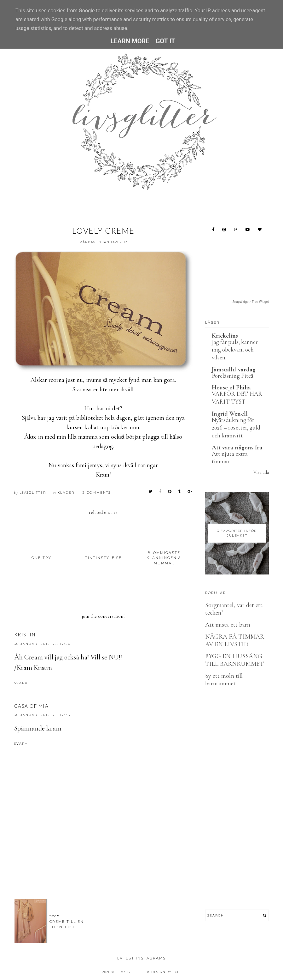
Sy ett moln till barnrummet (224, 680)
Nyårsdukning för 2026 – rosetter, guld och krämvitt (236, 428)
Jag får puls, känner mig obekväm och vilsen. (235, 350)
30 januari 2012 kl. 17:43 (42, 715)
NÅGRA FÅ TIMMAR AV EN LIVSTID (235, 640)
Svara (21, 683)
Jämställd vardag (234, 370)
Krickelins (225, 336)
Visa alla (261, 472)
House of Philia (231, 388)
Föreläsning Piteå (233, 376)
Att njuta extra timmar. (230, 458)
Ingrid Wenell (230, 414)
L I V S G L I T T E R (132, 972)
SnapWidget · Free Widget (251, 302)
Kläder (66, 493)
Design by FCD (166, 972)
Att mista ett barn (228, 625)
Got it (165, 41)
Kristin (25, 634)
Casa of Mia (32, 706)
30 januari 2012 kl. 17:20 (42, 644)
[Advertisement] (129, 860)
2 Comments (97, 493)
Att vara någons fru (237, 448)
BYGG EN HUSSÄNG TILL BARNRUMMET (234, 660)
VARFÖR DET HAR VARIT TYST (237, 398)
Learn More (130, 41)
